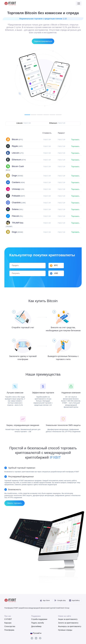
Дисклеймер (36, 626)
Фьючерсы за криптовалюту (70, 626)
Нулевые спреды (65, 630)
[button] (56, 273)
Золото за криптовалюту (68, 623)
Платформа (9, 630)
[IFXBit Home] (10, 3)
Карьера (8, 623)
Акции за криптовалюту (68, 619)
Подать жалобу (38, 623)
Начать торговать (15, 503)
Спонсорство (10, 626)
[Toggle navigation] (79, 3)
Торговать (75, 140)
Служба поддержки (39, 619)
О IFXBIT (8, 619)
